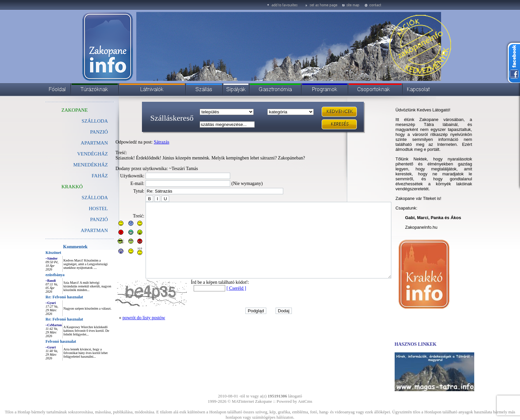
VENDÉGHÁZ (78, 154)
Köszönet (38, 253)
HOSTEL (84, 209)
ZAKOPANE (60, 110)
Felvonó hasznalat (46, 341)
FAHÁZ (85, 176)
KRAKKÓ (57, 187)
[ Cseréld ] (221, 303)
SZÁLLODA (80, 121)
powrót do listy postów (129, 333)
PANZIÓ (84, 132)
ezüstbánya (40, 275)
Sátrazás (147, 142)
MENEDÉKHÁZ (76, 165)
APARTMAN (79, 143)
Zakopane (263, 401)
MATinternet (243, 401)
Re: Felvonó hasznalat (49, 297)
